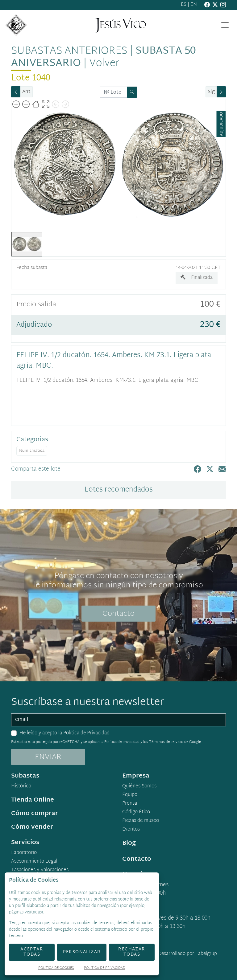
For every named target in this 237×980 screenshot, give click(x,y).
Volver (104, 63)
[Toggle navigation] (225, 25)
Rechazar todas (132, 952)
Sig (211, 92)
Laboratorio (24, 853)
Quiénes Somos (139, 786)
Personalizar (82, 952)
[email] (118, 720)
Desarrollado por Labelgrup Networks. (162, 958)
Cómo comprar (35, 814)
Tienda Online (33, 800)
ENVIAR (48, 757)
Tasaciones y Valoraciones (40, 870)
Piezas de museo (141, 821)
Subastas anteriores (69, 51)
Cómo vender (32, 827)
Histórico (21, 786)
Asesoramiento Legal (34, 862)
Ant (26, 92)
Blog (129, 843)
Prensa (130, 804)
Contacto (118, 614)
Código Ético (136, 812)
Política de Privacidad (86, 733)
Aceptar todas (32, 952)
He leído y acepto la (64, 733)
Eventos (131, 830)
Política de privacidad (122, 742)
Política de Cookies (56, 968)
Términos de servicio (166, 742)
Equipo (130, 795)
